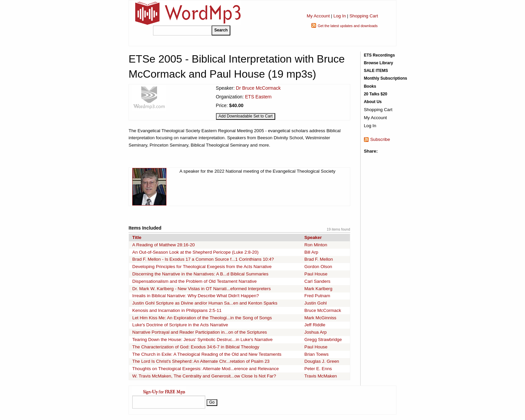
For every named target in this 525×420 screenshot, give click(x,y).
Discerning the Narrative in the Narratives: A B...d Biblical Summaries (200, 274)
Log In (340, 16)
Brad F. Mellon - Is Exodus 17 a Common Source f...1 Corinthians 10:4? (203, 259)
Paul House (316, 274)
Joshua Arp (316, 332)
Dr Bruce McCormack (258, 88)
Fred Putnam (317, 296)
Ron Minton (316, 245)
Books (370, 86)
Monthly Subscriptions (386, 78)
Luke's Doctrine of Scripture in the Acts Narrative (180, 325)
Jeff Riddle (315, 325)
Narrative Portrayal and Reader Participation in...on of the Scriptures (200, 332)
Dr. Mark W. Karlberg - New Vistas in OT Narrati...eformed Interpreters (202, 289)
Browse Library (379, 63)
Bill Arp (311, 252)
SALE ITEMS (376, 71)
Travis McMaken (321, 376)
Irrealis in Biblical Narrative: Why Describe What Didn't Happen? (196, 296)
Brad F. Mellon (319, 259)
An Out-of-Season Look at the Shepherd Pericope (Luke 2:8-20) (195, 252)
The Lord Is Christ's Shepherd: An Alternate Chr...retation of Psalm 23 (201, 361)
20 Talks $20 (376, 94)
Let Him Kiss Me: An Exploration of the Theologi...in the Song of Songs (202, 318)
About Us (373, 102)
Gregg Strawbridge (323, 340)
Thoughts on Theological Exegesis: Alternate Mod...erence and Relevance (206, 369)
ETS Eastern (258, 97)
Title (137, 237)
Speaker (313, 237)
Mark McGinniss (320, 318)
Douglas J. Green (322, 361)
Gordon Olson (318, 267)
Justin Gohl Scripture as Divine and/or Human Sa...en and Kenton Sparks (205, 303)
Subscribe (380, 139)
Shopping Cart (364, 16)
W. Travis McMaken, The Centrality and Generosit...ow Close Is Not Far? (204, 376)
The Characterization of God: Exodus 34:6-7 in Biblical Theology (196, 347)
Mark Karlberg (318, 289)
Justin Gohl (316, 303)
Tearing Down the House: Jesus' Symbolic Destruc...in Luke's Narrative (202, 340)
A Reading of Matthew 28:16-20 (164, 245)
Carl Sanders (317, 281)
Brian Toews (316, 354)
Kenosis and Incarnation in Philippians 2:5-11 (177, 310)
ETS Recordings (380, 55)
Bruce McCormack (323, 310)
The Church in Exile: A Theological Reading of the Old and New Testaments (207, 354)
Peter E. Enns (318, 369)
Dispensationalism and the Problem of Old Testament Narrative (195, 281)
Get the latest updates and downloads (348, 26)
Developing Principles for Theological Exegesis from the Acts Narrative (202, 267)
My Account (318, 16)
